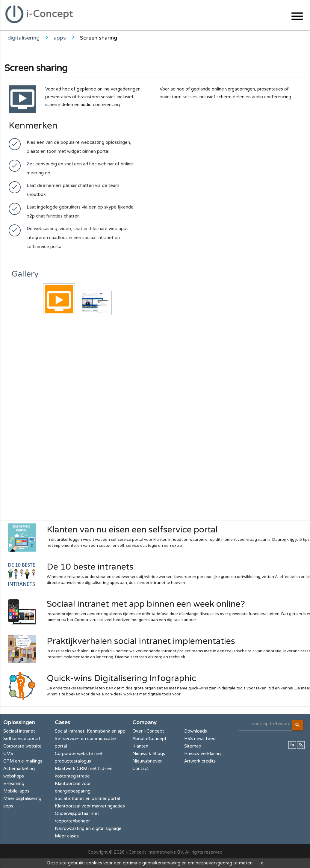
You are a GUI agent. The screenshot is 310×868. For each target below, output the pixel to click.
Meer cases (67, 836)
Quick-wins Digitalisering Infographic (121, 678)
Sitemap (193, 746)
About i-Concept (149, 739)
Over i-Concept (148, 731)
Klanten (140, 746)
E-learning (14, 784)
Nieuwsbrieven (148, 761)
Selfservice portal (22, 739)
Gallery (25, 274)
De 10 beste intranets (90, 567)
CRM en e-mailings (23, 761)
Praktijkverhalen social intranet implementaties (141, 641)
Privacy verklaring (202, 754)
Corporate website (22, 746)
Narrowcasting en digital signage (88, 829)
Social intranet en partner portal (87, 799)
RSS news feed (200, 739)
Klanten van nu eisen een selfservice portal (132, 530)
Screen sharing (99, 38)
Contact (141, 769)
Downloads (196, 731)
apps (60, 38)
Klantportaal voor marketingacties (90, 806)
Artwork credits (200, 761)
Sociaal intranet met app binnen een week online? (146, 604)
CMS (8, 754)
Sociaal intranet (19, 731)
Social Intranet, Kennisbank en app (90, 731)
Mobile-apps (16, 791)
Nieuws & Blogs (149, 754)
